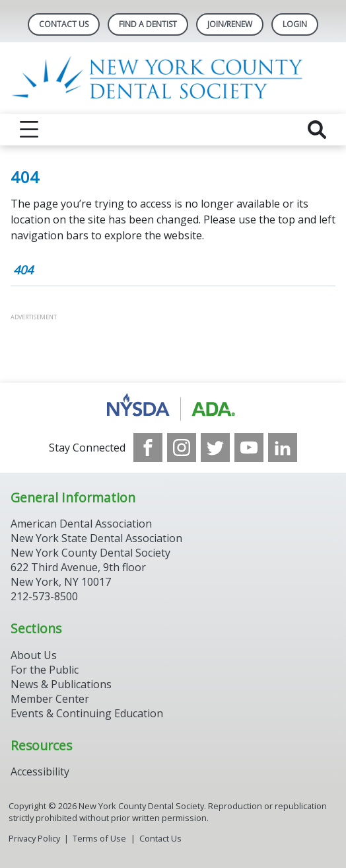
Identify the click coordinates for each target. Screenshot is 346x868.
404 (23, 270)
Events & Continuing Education (87, 713)
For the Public (45, 670)
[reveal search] (317, 130)
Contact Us (64, 24)
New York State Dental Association (96, 538)
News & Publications (61, 684)
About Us (34, 655)
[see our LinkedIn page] (283, 448)
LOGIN (295, 24)
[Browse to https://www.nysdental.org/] (173, 408)
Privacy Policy (34, 838)
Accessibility (40, 771)
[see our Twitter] (215, 448)
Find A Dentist (148, 24)
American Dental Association (81, 524)
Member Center (50, 699)
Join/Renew (230, 24)
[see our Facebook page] (148, 448)
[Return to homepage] (173, 78)
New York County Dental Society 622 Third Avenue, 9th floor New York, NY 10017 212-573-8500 (90, 574)
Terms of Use (99, 838)
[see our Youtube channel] (249, 448)
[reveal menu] (29, 130)
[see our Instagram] (182, 448)
